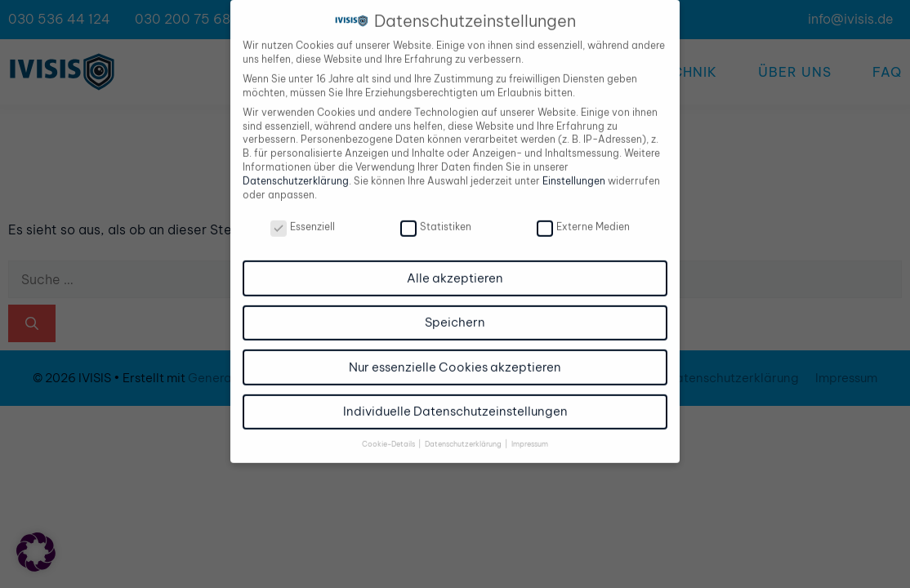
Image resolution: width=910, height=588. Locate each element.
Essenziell (303, 218)
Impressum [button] (530, 434)
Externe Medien (583, 218)
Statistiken (436, 218)
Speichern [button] (455, 313)
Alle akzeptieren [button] (455, 268)
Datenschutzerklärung (296, 171)
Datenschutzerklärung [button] (464, 434)
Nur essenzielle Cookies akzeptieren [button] (455, 357)
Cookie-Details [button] (389, 434)
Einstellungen (574, 171)
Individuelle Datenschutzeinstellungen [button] (455, 402)
